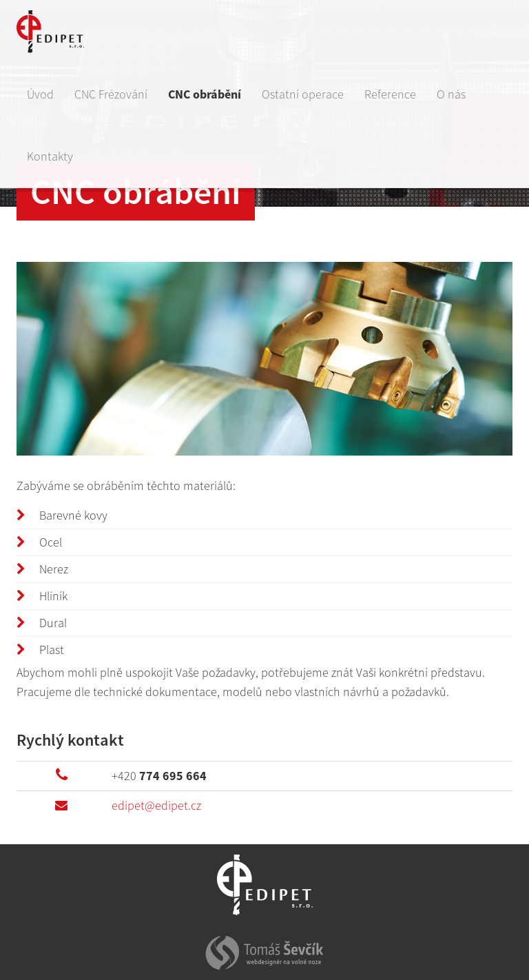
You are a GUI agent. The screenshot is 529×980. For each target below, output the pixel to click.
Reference (390, 94)
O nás (451, 94)
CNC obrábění (205, 94)
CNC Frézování (111, 94)
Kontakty (50, 156)
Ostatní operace (303, 94)
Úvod (40, 94)
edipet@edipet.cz (156, 805)
